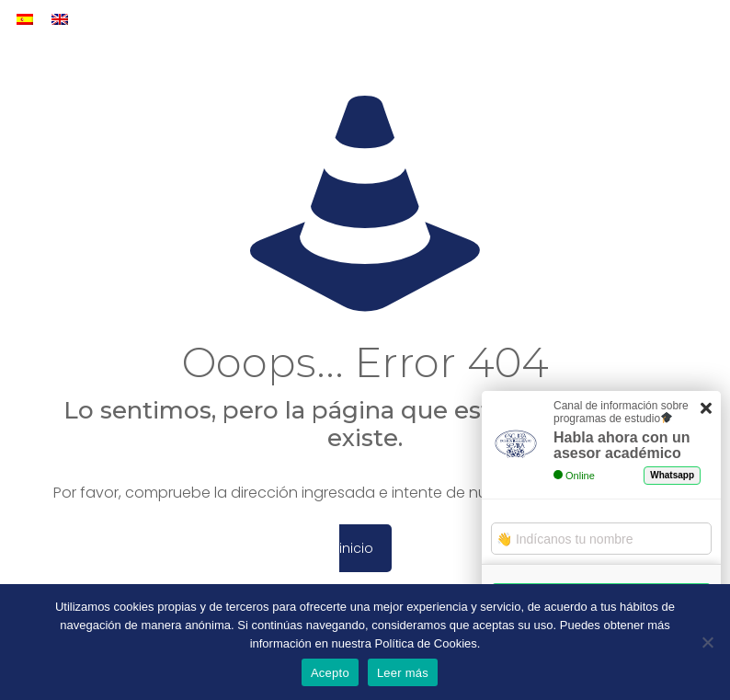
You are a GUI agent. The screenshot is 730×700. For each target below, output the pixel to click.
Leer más (403, 673)
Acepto (330, 673)
